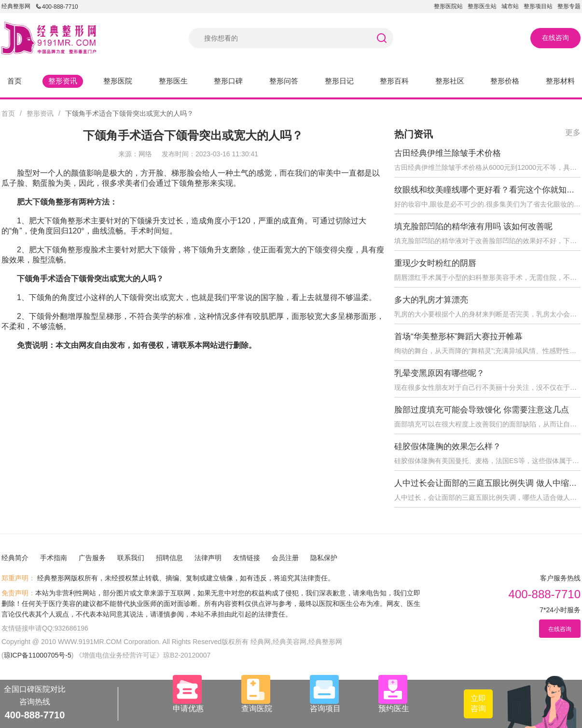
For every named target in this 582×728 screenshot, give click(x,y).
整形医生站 (482, 6)
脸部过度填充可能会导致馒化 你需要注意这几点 (482, 410)
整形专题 (569, 6)
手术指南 (54, 558)
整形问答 (284, 81)
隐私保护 (324, 558)
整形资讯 (63, 81)
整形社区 (450, 81)
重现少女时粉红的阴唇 (435, 263)
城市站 (510, 6)
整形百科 (394, 81)
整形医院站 (448, 6)
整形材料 (560, 81)
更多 (573, 132)
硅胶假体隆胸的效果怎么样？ (448, 446)
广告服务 (92, 558)
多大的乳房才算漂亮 (431, 300)
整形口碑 (228, 81)
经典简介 (15, 558)
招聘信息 (169, 558)
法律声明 (208, 558)
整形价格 (505, 81)
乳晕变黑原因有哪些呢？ (439, 373)
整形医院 (118, 81)
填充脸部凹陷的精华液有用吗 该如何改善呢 (473, 227)
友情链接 (247, 558)
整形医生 (173, 81)
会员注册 (285, 558)
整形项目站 (538, 6)
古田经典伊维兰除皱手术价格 (448, 153)
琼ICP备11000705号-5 (38, 655)
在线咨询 (555, 38)
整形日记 (339, 81)
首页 (14, 81)
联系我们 (131, 558)
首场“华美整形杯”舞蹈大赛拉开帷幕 (458, 337)
